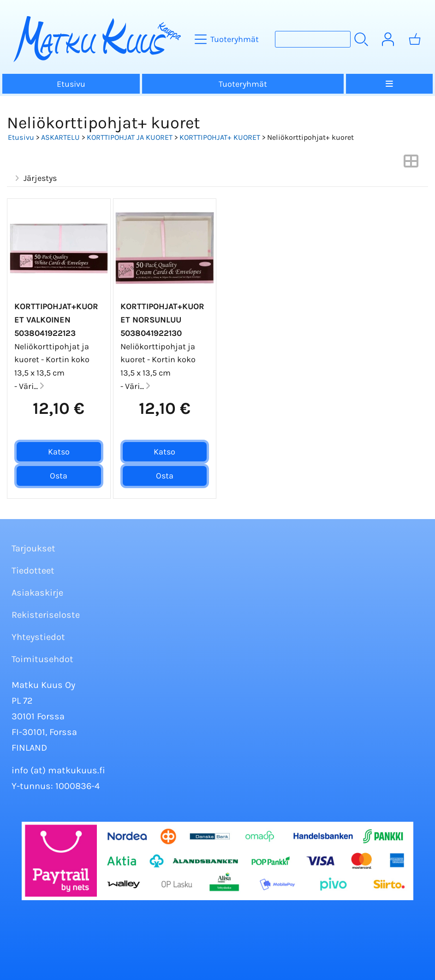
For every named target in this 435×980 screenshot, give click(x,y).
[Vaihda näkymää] (411, 164)
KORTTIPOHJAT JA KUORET (130, 137)
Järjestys (35, 178)
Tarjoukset (33, 548)
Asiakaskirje (37, 593)
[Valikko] (389, 84)
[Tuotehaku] (313, 39)
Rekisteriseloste (46, 615)
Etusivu (71, 84)
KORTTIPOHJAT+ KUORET (220, 137)
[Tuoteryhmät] (228, 39)
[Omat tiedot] (388, 39)
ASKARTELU (60, 137)
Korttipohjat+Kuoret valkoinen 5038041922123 (56, 320)
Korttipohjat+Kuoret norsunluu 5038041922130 (162, 320)
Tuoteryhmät (243, 84)
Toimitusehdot (42, 659)
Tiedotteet (33, 571)
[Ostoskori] (415, 39)
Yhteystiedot (38, 637)
